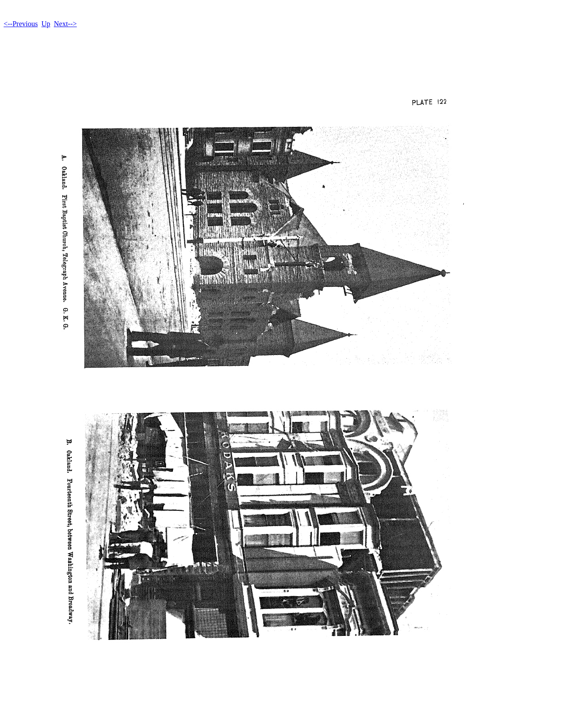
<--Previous (21, 24)
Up (46, 24)
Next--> (65, 24)
